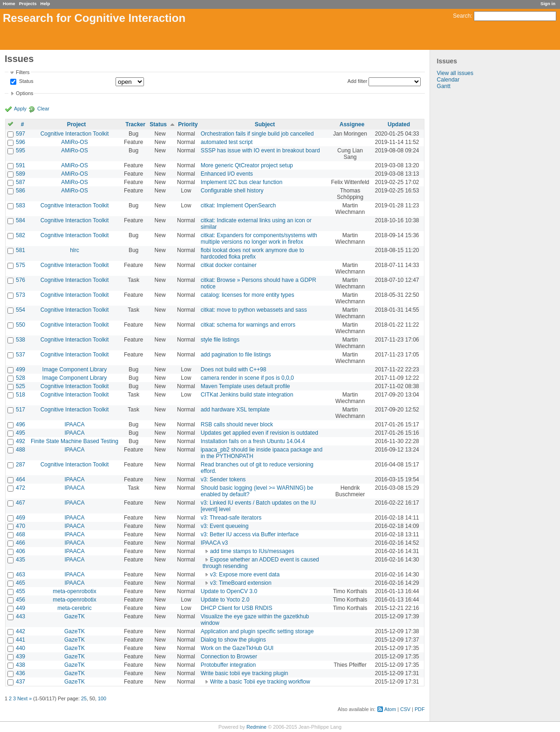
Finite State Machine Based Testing (75, 441)
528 (20, 378)
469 (20, 518)
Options (24, 93)
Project (77, 124)
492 (20, 441)
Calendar (448, 80)
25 (84, 698)
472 (20, 488)
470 (20, 526)
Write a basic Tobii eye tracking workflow (260, 682)
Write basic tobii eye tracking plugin (245, 673)
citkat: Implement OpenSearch (238, 205)
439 (20, 657)
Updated (399, 124)
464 (20, 479)
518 (20, 395)
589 (20, 174)
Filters (23, 72)
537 (20, 355)
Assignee (352, 124)
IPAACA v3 (214, 543)
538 (20, 340)
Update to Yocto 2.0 (225, 600)
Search (462, 16)
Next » (24, 698)
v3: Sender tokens (223, 479)
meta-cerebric (74, 608)
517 (20, 410)
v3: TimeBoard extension (241, 583)
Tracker (135, 124)
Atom (390, 709)
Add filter (358, 81)
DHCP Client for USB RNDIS (237, 608)
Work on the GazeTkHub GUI (237, 648)
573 (20, 295)
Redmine (256, 727)
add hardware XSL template (235, 410)
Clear (43, 109)
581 (20, 250)
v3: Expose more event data (245, 575)
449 (20, 608)
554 (20, 310)
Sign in (548, 3)
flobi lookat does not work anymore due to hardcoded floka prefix (253, 253)
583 (20, 205)
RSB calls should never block (237, 424)
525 (20, 386)
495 (20, 433)
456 (20, 600)
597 (20, 134)
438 (20, 665)
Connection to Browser (229, 657)
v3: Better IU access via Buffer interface (250, 534)
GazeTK (75, 616)
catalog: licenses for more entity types (248, 295)
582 (20, 235)
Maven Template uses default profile (246, 386)
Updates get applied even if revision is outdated (260, 433)
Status (26, 82)
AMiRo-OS (74, 142)
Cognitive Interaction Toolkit (75, 134)
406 (20, 551)
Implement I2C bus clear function (242, 182)
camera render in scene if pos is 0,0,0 (247, 378)
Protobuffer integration (229, 665)
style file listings (220, 340)
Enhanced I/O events (227, 174)
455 (20, 591)
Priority (188, 124)
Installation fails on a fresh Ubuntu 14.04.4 (253, 441)
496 (20, 424)
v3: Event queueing (225, 526)
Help (45, 3)
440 (20, 648)
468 (20, 534)
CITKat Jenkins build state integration (247, 395)
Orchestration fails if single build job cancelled (257, 134)
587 (20, 182)
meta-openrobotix (74, 591)
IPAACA (74, 424)
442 (20, 631)
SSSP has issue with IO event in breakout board (260, 151)
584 (20, 220)
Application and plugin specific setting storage (257, 631)
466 (20, 543)
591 (20, 165)
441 (20, 640)
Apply (20, 109)
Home (9, 3)
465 (20, 583)
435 (20, 560)
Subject (265, 124)
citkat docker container (229, 265)
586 (20, 191)
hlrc (74, 250)
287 (20, 465)
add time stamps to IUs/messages (252, 551)
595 (20, 151)
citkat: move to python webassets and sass (254, 310)
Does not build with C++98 (234, 369)
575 (20, 265)
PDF (420, 709)
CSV (405, 709)
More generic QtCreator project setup (247, 165)
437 (20, 682)
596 (20, 142)
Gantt (444, 86)
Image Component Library (75, 369)
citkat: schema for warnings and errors (248, 325)
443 (20, 616)
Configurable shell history (232, 191)
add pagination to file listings (236, 355)
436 (20, 673)
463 (20, 575)
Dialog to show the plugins (233, 640)
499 (20, 369)
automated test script (227, 142)
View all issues (455, 73)
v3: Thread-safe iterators (231, 518)
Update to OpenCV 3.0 (229, 591)
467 (20, 503)
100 (102, 698)
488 (20, 450)
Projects (28, 3)
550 (20, 325)
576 (20, 280)
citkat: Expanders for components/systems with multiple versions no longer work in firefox (259, 239)
